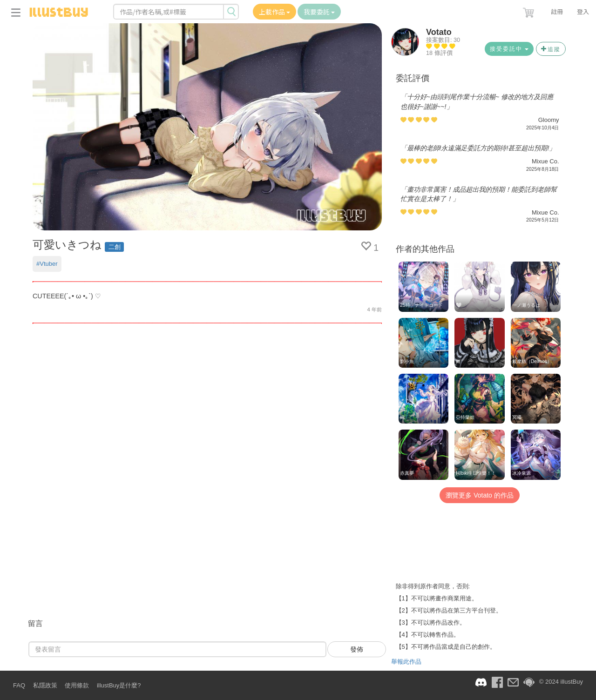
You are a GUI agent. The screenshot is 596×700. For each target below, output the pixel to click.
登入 (583, 11)
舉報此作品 (406, 662)
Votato (439, 32)
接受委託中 (509, 49)
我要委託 (319, 12)
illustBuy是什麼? (119, 685)
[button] (529, 11)
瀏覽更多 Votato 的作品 (479, 495)
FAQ (19, 685)
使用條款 (77, 685)
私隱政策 (45, 685)
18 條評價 (439, 53)
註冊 (557, 11)
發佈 (357, 649)
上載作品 (274, 12)
